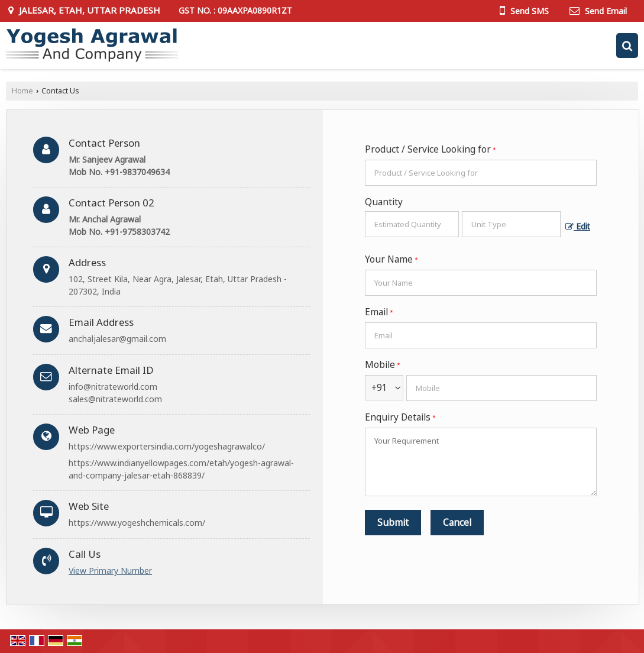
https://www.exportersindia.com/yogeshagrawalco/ (167, 446)
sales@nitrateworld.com (115, 399)
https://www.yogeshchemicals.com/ (137, 523)
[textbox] (511, 224)
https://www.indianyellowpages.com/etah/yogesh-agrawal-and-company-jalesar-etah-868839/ (181, 469)
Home (22, 91)
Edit (578, 226)
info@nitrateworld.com (113, 387)
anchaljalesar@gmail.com (117, 339)
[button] (110, 570)
